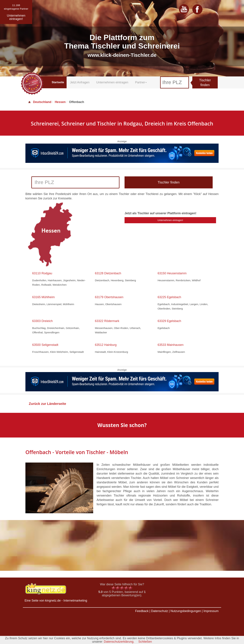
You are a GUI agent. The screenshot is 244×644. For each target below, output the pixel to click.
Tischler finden (205, 83)
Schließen (145, 642)
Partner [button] (141, 82)
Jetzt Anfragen (80, 82)
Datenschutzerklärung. (119, 642)
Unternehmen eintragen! (170, 220)
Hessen (60, 102)
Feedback (142, 611)
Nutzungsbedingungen (186, 611)
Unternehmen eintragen (112, 82)
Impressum (211, 611)
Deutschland (40, 102)
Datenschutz (159, 611)
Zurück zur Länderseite (47, 404)
